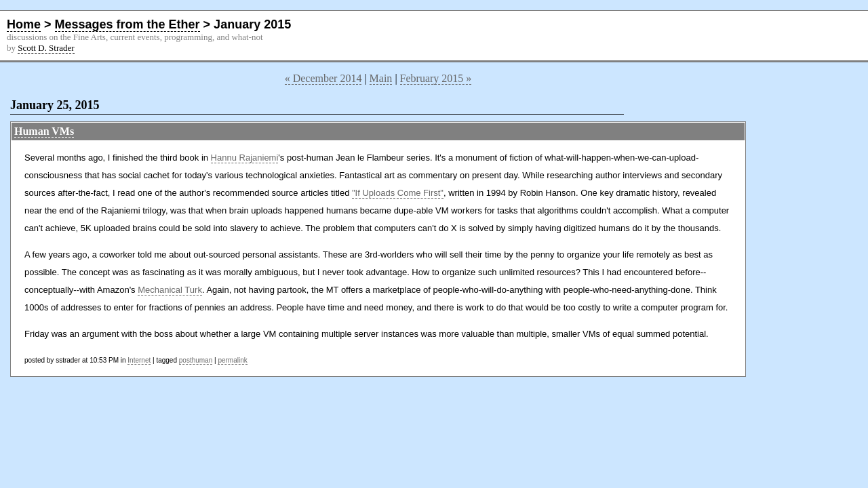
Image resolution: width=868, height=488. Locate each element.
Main (381, 78)
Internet (139, 360)
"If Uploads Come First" (398, 193)
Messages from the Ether (127, 24)
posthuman (196, 360)
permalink (232, 360)
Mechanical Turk (170, 290)
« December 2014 (323, 78)
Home (24, 24)
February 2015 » (436, 78)
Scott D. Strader (46, 48)
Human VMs (44, 131)
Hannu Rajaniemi (245, 158)
